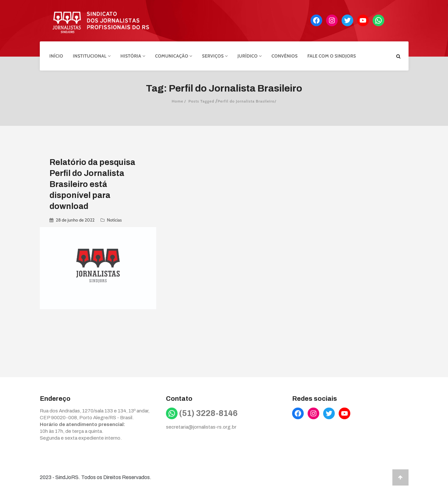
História (133, 56)
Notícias (115, 220)
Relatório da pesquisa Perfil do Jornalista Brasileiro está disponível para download (92, 184)
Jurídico (250, 56)
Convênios (284, 56)
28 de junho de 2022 (75, 220)
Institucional (92, 56)
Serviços (215, 56)
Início (56, 56)
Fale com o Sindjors (332, 56)
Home (178, 101)
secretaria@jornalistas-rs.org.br (201, 427)
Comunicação (174, 56)
